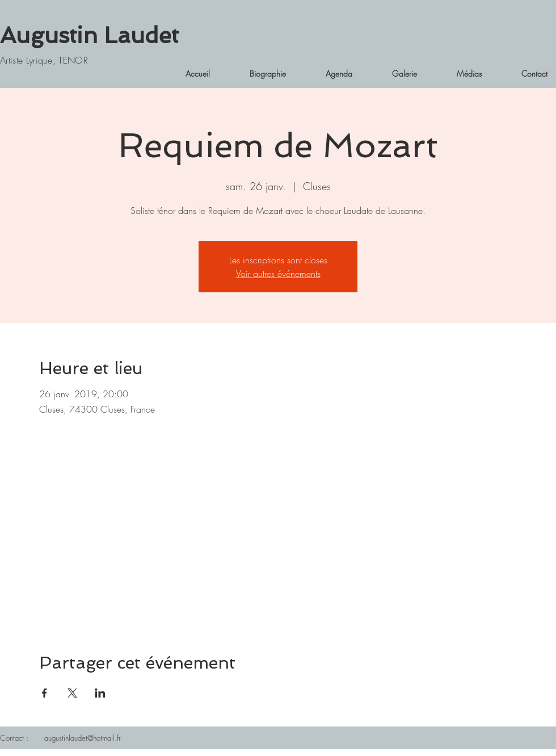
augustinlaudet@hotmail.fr (83, 738)
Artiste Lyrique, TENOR (44, 60)
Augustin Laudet (89, 35)
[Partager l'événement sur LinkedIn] (100, 693)
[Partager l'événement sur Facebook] (45, 693)
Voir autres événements (278, 274)
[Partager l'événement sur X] (72, 693)
